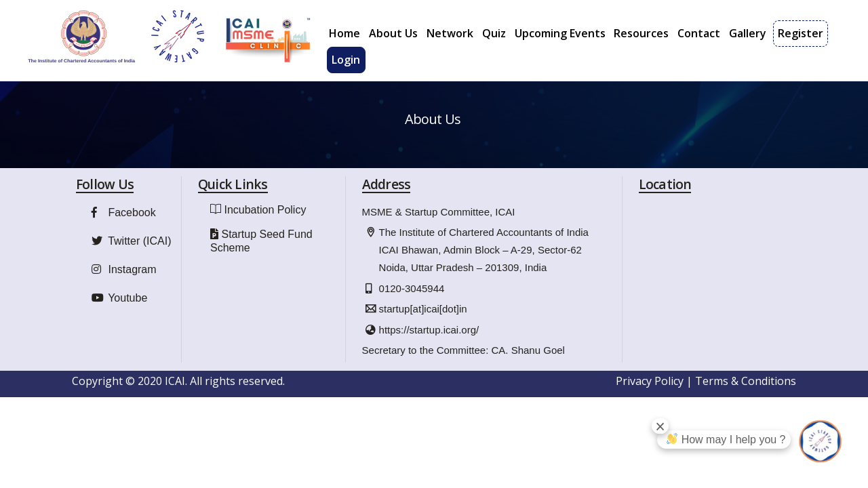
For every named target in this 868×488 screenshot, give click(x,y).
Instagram (122, 283)
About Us (393, 33)
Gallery (748, 33)
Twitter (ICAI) (130, 255)
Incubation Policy (265, 223)
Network (450, 33)
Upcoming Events (560, 33)
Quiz (494, 33)
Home (344, 33)
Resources (641, 33)
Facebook (122, 226)
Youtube (118, 311)
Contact (699, 33)
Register (801, 33)
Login (346, 60)
